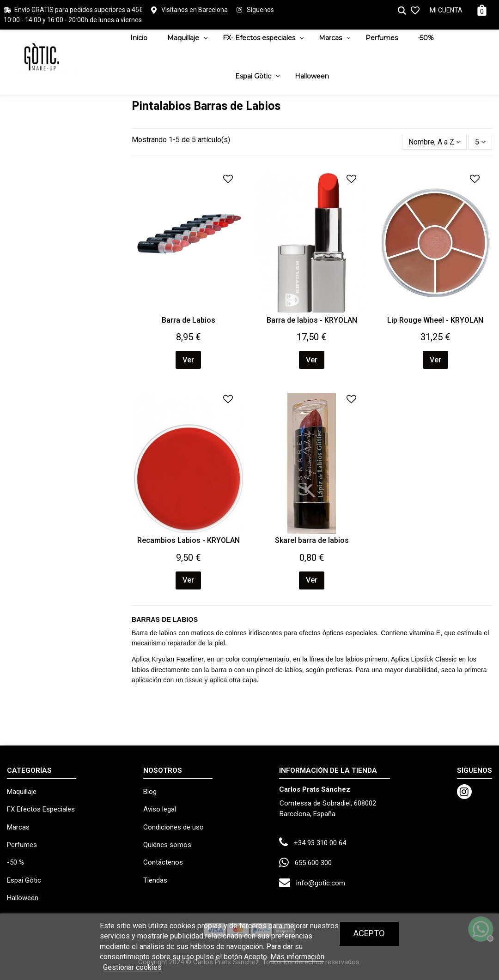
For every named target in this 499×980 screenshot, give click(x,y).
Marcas (18, 827)
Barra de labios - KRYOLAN (312, 320)
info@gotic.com (321, 883)
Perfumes (22, 845)
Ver (188, 360)
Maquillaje (22, 792)
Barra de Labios (189, 320)
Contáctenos (163, 862)
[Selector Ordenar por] (435, 142)
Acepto (369, 933)
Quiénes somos (167, 845)
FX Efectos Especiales (41, 809)
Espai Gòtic (24, 880)
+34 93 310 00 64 (320, 843)
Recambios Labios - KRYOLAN (189, 540)
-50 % (15, 862)
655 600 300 (313, 863)
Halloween (23, 898)
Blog (150, 792)
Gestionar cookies (132, 967)
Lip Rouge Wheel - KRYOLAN (435, 320)
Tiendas (155, 880)
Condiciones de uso (173, 827)
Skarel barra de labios (312, 540)
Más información (297, 957)
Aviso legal (160, 809)
